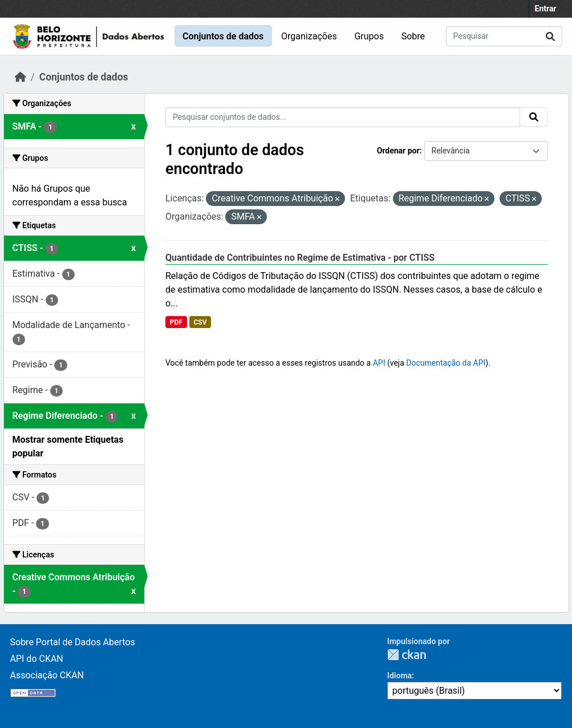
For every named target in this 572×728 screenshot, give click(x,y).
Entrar (546, 9)
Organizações (309, 36)
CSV (200, 322)
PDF (176, 322)
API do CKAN (37, 659)
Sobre (413, 36)
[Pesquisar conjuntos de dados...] (504, 36)
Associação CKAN (47, 675)
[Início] (21, 77)
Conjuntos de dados (223, 36)
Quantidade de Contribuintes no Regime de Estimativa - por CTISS (300, 258)
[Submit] (550, 36)
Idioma (399, 676)
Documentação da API (446, 363)
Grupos (369, 36)
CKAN (407, 655)
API (379, 363)
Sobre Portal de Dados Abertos (73, 642)
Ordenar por (398, 151)
